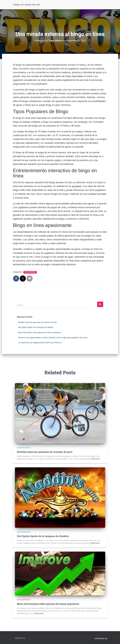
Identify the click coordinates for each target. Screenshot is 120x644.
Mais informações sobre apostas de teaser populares (40, 332)
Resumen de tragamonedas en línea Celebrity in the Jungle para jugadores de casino (53, 338)
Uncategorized (30, 272)
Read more (95, 459)
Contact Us (20, 638)
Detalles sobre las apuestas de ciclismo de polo (37, 322)
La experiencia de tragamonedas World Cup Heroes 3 (40, 343)
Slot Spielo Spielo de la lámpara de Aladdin (36, 327)
